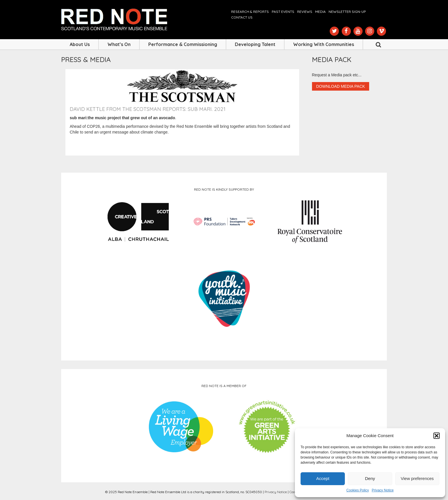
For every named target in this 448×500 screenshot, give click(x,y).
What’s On (119, 44)
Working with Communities (324, 44)
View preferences (417, 478)
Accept (323, 478)
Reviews (305, 12)
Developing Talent (255, 44)
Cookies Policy (358, 490)
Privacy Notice (383, 490)
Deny (370, 478)
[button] (437, 436)
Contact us (242, 17)
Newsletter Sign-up (347, 12)
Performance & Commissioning (183, 44)
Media (320, 12)
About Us (80, 44)
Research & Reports (250, 12)
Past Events (283, 12)
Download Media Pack (341, 86)
